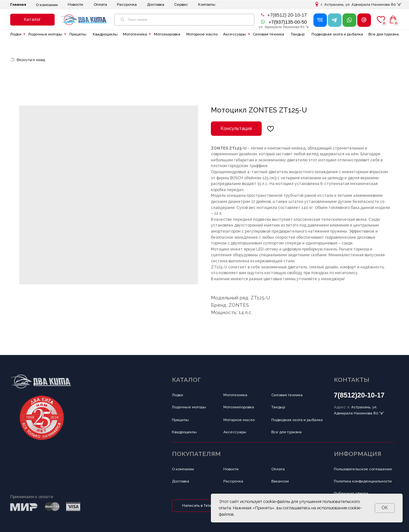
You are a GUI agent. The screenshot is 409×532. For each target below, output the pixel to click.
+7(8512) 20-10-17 (287, 15)
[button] (32, 20)
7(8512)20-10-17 (359, 395)
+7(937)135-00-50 (288, 22)
